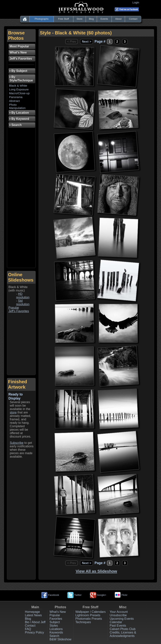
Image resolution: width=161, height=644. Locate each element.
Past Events (118, 626)
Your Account (119, 612)
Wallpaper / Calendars (91, 612)
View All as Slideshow (96, 571)
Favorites (56, 619)
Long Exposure (19, 89)
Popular (14, 308)
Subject (55, 622)
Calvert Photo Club (123, 629)
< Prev (72, 42)
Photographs (42, 19)
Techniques (83, 622)
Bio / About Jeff (35, 622)
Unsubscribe (118, 615)
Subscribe (17, 443)
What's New (58, 612)
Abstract (14, 101)
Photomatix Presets (89, 619)
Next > (87, 42)
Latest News (33, 615)
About (118, 19)
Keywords (56, 632)
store (13, 412)
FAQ (28, 629)
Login (137, 2)
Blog (91, 19)
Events (104, 19)
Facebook (50, 595)
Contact (133, 19)
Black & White (18, 86)
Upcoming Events (122, 619)
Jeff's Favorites (19, 311)
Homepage (32, 612)
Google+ (98, 595)
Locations (56, 629)
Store (80, 19)
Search (54, 636)
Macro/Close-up (19, 93)
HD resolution (23, 296)
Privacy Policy (35, 632)
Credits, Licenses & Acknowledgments (123, 634)
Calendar (116, 622)
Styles (54, 626)
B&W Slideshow (60, 639)
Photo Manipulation (17, 106)
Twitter (74, 595)
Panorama (16, 97)
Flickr (121, 595)
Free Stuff (64, 19)
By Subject (18, 71)
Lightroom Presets (88, 615)
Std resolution (23, 303)
